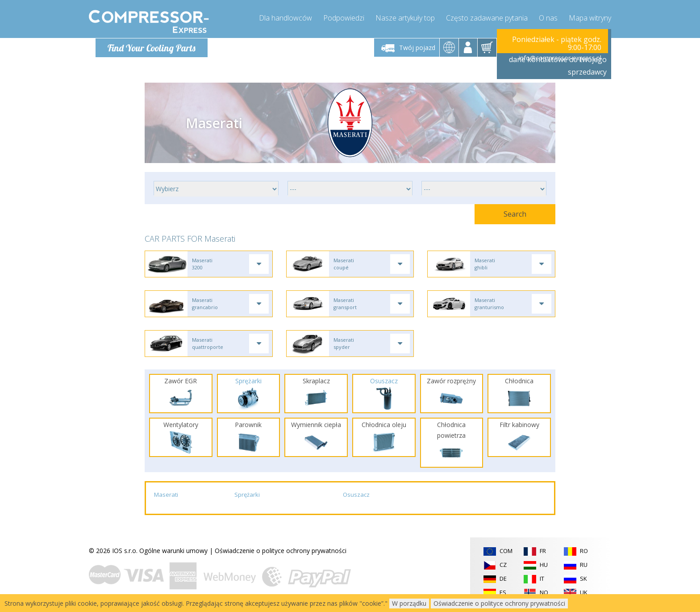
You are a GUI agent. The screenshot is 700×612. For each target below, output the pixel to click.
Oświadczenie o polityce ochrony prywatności (281, 552)
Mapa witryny (590, 18)
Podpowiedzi (344, 18)
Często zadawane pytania (487, 18)
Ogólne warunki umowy (173, 552)
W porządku (409, 603)
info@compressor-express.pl (560, 58)
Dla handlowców (285, 18)
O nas (548, 18)
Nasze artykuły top (405, 18)
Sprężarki (247, 496)
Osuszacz (356, 496)
